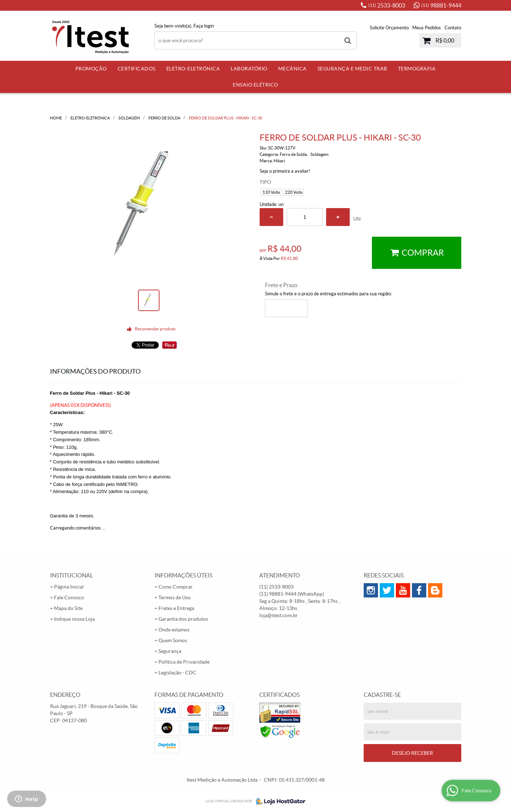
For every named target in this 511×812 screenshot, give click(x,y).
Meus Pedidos (427, 28)
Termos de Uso (175, 597)
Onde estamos (174, 630)
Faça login (204, 26)
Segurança (170, 651)
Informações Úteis (183, 575)
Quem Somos (173, 640)
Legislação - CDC (177, 673)
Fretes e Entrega (176, 608)
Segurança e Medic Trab (352, 69)
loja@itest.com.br (279, 615)
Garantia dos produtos (183, 619)
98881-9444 (441, 5)
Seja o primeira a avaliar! (285, 171)
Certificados (137, 69)
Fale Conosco (69, 597)
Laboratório (249, 69)
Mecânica (293, 69)
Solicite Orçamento (389, 28)
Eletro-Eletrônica (193, 69)
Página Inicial (69, 587)
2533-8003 (387, 5)
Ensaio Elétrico (255, 85)
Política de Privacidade (184, 662)
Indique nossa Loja (74, 619)
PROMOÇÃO (91, 69)
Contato (453, 28)
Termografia (417, 69)
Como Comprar (176, 587)
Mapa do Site (68, 608)
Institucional (72, 575)
